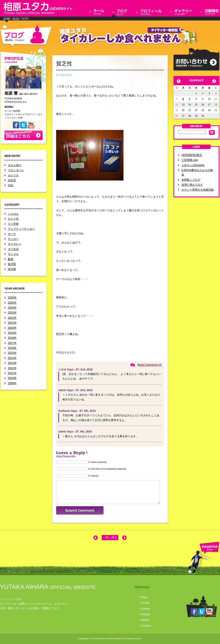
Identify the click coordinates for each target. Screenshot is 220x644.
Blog (144, 597)
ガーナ (12, 234)
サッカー (13, 239)
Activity (146, 614)
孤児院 (12, 264)
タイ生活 (13, 249)
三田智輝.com (190, 160)
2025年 (12, 303)
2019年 (12, 333)
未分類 (12, 269)
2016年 (12, 348)
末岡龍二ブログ (191, 180)
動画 (11, 259)
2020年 (12, 328)
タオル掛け (15, 165)
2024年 (12, 308)
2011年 (12, 373)
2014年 (12, 358)
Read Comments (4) (150, 365)
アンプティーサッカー (21, 229)
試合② (12, 180)
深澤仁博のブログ (192, 185)
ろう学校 (13, 224)
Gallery (146, 609)
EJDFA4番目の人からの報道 (197, 172)
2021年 (12, 323)
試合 (11, 185)
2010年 (12, 378)
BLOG (16, 19)
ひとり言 (13, 219)
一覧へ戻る (110, 537)
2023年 (12, 313)
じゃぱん (13, 214)
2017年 (12, 343)
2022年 (12, 318)
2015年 (12, 353)
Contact (146, 626)
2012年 (12, 368)
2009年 (12, 383)
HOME (7, 19)
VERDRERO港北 (192, 155)
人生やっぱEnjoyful (193, 165)
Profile (145, 603)
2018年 (12, 338)
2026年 (12, 298)
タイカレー (15, 244)
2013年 (12, 363)
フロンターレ (16, 170)
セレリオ (13, 175)
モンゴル (13, 254)
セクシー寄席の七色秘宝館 (198, 190)
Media (145, 620)
